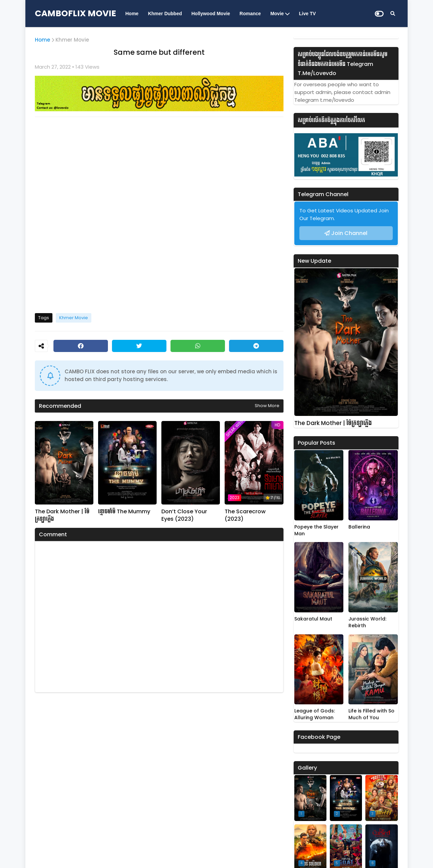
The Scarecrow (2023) (245, 515)
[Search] (393, 14)
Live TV (307, 14)
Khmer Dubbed (165, 14)
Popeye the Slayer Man (316, 530)
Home (132, 14)
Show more (267, 406)
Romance (250, 14)
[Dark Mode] (379, 14)
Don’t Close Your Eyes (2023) (184, 515)
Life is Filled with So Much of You (371, 714)
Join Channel (349, 233)
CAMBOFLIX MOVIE (75, 13)
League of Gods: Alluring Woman (315, 714)
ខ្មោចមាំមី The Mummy (124, 512)
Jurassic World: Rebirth (367, 622)
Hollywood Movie (211, 14)
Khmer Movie (72, 40)
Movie (277, 14)
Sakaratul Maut (313, 619)
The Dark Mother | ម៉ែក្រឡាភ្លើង (62, 515)
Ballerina (359, 527)
